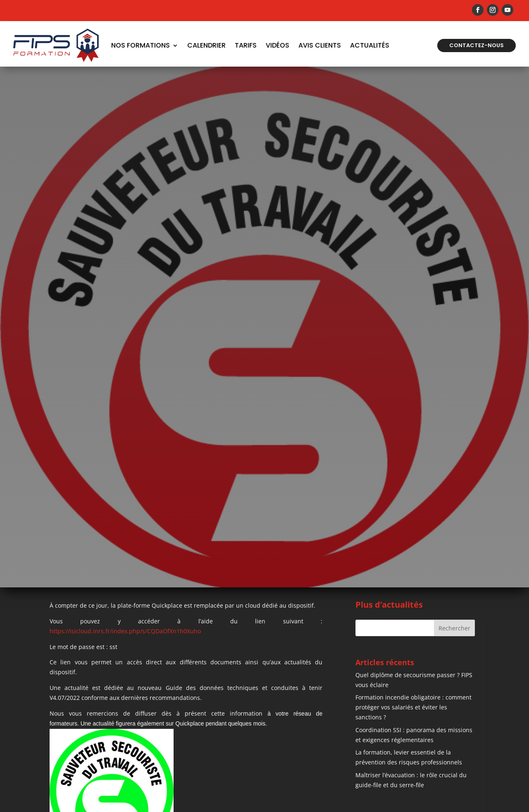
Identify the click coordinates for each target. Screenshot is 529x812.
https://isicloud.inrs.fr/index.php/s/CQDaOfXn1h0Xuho (125, 631)
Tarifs (246, 45)
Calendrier (206, 45)
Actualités (370, 45)
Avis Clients (320, 45)
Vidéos (278, 45)
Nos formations (141, 45)
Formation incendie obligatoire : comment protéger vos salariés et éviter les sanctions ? (413, 707)
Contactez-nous (477, 45)
